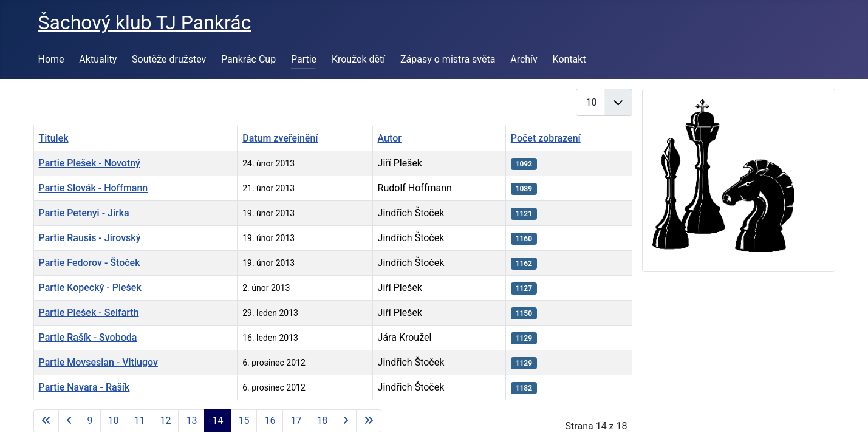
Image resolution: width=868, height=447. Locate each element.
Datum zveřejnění (280, 138)
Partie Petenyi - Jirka (84, 213)
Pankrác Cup (248, 59)
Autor (390, 138)
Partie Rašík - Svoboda (88, 337)
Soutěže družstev (169, 59)
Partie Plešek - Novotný (90, 163)
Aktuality (98, 59)
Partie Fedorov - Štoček (90, 263)
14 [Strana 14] (217, 421)
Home (51, 59)
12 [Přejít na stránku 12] (165, 421)
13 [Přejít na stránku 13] (191, 421)
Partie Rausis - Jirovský (90, 238)
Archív (524, 59)
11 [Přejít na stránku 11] (139, 421)
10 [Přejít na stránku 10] (114, 421)
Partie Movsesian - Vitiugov (98, 362)
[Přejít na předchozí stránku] (69, 421)
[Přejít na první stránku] (46, 421)
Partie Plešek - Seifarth (89, 312)
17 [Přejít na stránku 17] (296, 421)
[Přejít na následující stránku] (346, 421)
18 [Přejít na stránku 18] (322, 421)
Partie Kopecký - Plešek (90, 288)
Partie (304, 59)
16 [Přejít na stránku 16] (270, 421)
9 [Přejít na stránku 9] (90, 421)
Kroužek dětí (358, 59)
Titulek (54, 138)
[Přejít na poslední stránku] (369, 421)
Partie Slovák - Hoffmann (94, 188)
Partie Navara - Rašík (84, 387)
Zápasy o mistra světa (448, 59)
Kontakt (569, 59)
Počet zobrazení (546, 138)
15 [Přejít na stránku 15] (244, 421)
